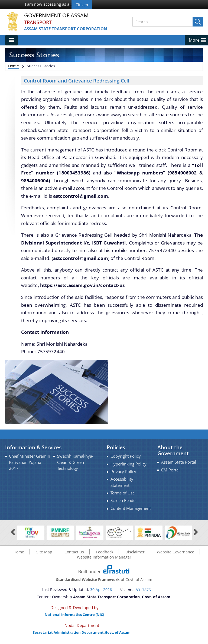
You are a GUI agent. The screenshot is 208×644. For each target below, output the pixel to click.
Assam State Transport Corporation (66, 29)
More (194, 40)
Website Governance (175, 552)
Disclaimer (135, 552)
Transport (38, 22)
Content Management (131, 508)
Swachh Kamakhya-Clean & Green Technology (75, 462)
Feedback (105, 552)
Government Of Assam (56, 16)
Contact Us (74, 552)
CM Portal (170, 470)
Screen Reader (124, 501)
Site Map (44, 552)
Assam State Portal (179, 462)
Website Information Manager (104, 557)
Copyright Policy (126, 456)
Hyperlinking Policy (129, 464)
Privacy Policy (123, 472)
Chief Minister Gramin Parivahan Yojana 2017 (30, 462)
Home (14, 66)
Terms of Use (123, 493)
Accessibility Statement (122, 482)
